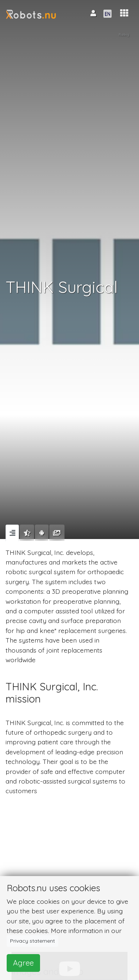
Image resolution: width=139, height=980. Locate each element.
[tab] (12, 533)
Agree (23, 963)
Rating (124, 35)
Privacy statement (32, 941)
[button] (124, 13)
